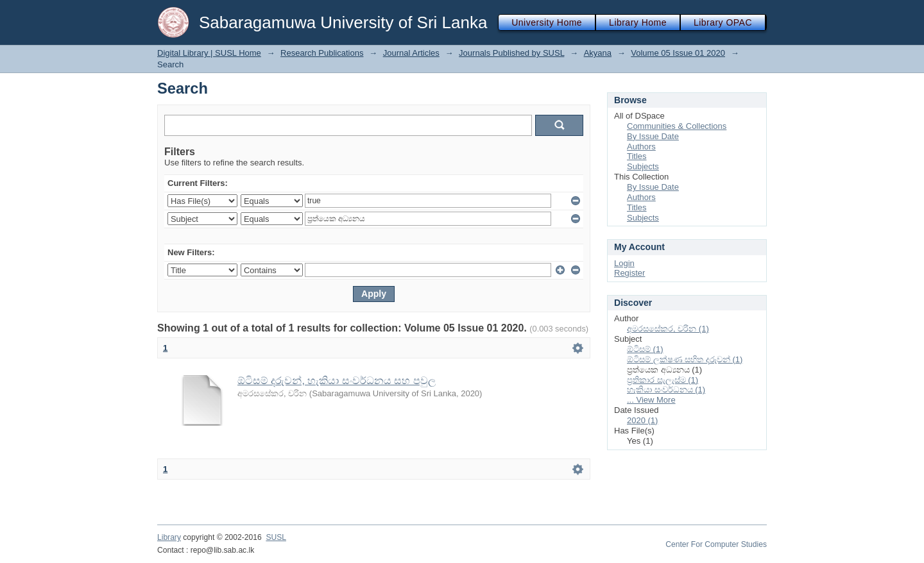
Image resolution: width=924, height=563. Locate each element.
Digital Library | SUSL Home (209, 53)
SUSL (276, 537)
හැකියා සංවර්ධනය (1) (666, 390)
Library (169, 537)
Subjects (643, 166)
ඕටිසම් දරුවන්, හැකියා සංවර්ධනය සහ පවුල (337, 381)
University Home (547, 22)
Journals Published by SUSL (511, 53)
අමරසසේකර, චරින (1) (668, 329)
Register (629, 273)
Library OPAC (723, 22)
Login (624, 263)
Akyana (598, 53)
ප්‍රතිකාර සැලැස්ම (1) (663, 380)
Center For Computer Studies (716, 544)
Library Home (638, 22)
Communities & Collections (677, 126)
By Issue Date (653, 136)
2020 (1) (642, 420)
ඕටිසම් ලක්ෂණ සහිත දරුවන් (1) (685, 359)
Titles (637, 156)
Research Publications (322, 53)
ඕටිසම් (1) (645, 349)
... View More (651, 400)
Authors (641, 147)
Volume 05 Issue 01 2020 (678, 53)
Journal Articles (411, 53)
